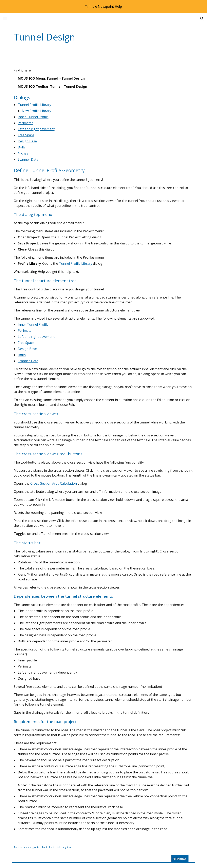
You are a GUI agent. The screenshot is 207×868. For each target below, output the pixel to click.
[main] (88, 37)
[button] (5, 19)
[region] (103, 6)
